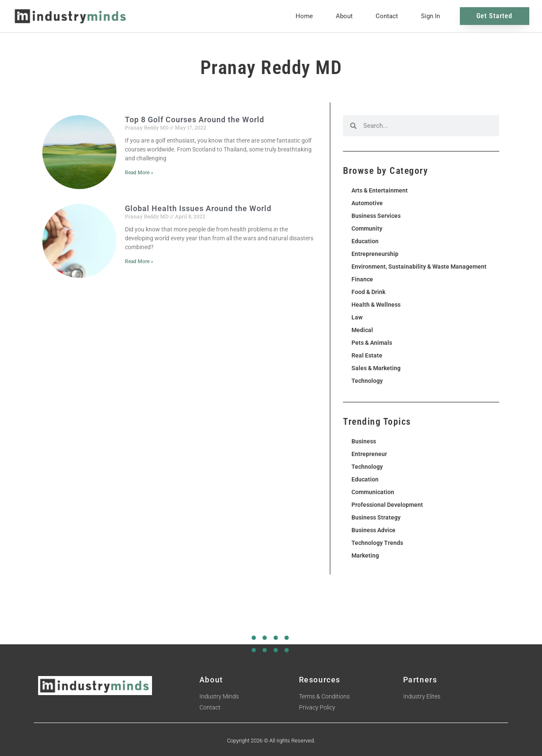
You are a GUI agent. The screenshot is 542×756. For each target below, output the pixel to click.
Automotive (367, 203)
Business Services (376, 216)
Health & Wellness (376, 305)
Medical (362, 330)
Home (304, 16)
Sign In (430, 16)
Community (367, 228)
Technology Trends (377, 543)
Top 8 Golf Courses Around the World (195, 120)
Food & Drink (368, 292)
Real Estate (367, 355)
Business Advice (373, 530)
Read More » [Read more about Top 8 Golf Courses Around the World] (139, 173)
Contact (387, 16)
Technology (367, 381)
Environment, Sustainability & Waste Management (419, 267)
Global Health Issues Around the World (198, 208)
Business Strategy (376, 517)
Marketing (365, 555)
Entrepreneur (369, 454)
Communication (373, 492)
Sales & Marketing (376, 368)
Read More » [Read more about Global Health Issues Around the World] (139, 261)
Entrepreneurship (375, 254)
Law (357, 317)
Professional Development (387, 505)
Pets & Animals (372, 343)
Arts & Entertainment (380, 190)
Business (364, 441)
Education (365, 241)
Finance (362, 279)
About (344, 16)
